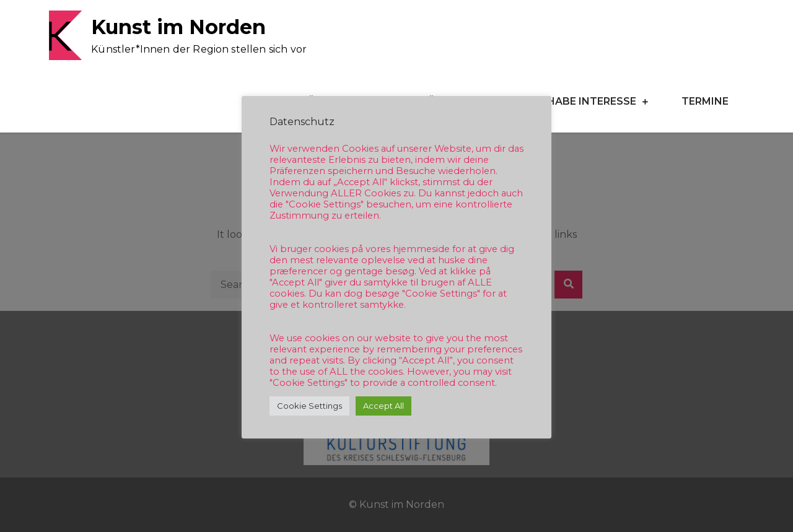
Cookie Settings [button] (309, 406)
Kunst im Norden (178, 27)
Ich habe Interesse (581, 101)
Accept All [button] (383, 406)
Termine (705, 101)
